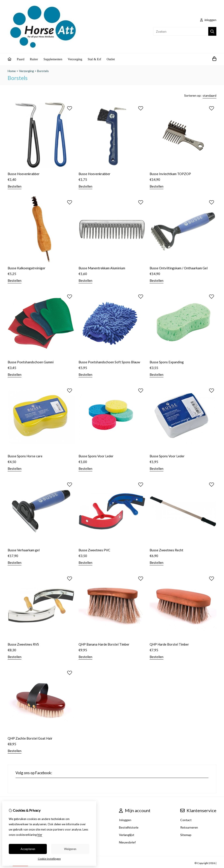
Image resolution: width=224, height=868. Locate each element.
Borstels (43, 71)
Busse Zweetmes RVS (23, 644)
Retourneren (189, 827)
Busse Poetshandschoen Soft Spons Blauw (109, 362)
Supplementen (53, 59)
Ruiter (34, 59)
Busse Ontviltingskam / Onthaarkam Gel (179, 268)
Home (12, 71)
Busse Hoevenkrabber (24, 174)
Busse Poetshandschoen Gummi (31, 362)
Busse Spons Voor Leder (96, 456)
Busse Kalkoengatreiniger (27, 268)
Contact (186, 820)
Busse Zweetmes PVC (94, 550)
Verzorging (75, 59)
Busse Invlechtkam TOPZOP (170, 174)
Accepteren (28, 849)
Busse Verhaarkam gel (24, 550)
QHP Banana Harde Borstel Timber (104, 644)
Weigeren (70, 849)
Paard (21, 59)
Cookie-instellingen (49, 859)
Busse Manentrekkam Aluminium (102, 268)
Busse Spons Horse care (25, 456)
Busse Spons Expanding (167, 362)
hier (40, 835)
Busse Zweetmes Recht (166, 550)
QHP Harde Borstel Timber (169, 644)
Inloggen (125, 820)
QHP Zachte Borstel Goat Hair (30, 738)
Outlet (111, 59)
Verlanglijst (127, 835)
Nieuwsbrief (127, 842)
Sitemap (186, 835)
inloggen (208, 20)
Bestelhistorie (129, 827)
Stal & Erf (94, 59)
